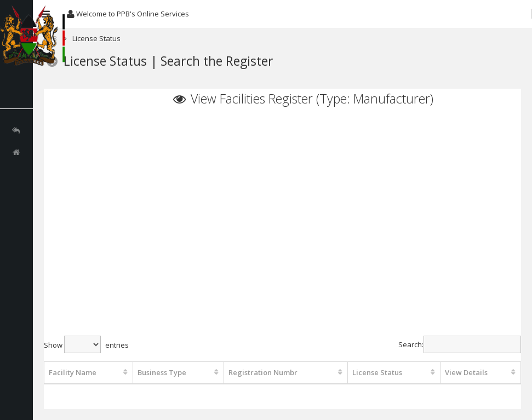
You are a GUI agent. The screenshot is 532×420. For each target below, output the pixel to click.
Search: (460, 344)
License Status (377, 372)
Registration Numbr (263, 372)
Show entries (86, 344)
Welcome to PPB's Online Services (128, 14)
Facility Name (73, 372)
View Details (466, 372)
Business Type (162, 372)
